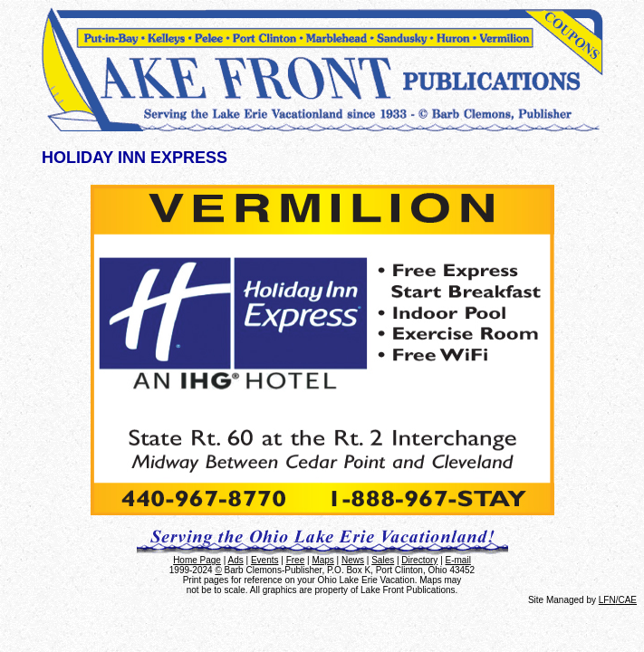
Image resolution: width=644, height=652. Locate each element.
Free (296, 560)
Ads (236, 560)
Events (265, 560)
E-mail (458, 560)
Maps (322, 560)
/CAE (626, 600)
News (353, 560)
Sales (383, 560)
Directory (419, 560)
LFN (607, 600)
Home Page (197, 560)
